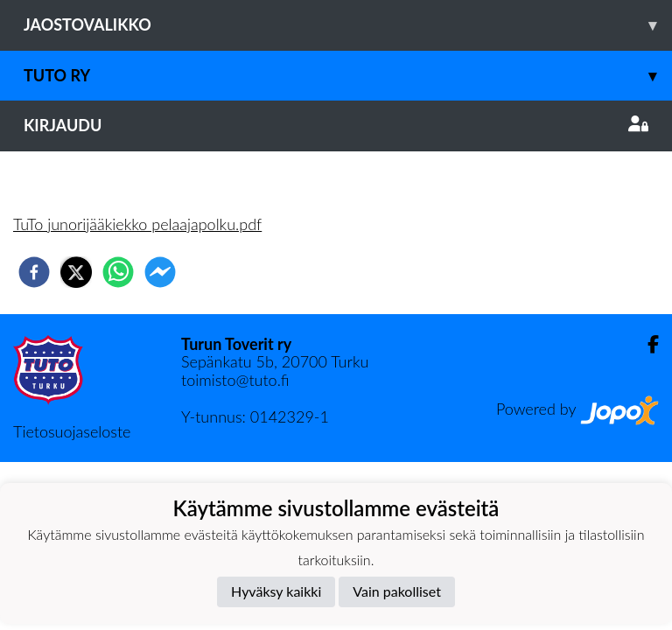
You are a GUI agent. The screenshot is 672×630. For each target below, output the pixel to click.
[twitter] (76, 272)
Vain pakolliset (397, 591)
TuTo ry (348, 76)
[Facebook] (646, 344)
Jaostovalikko (348, 25)
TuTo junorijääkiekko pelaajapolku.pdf (137, 224)
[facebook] (34, 272)
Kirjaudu (336, 125)
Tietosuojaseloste (72, 431)
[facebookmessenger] (160, 272)
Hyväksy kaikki (276, 591)
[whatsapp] (118, 272)
